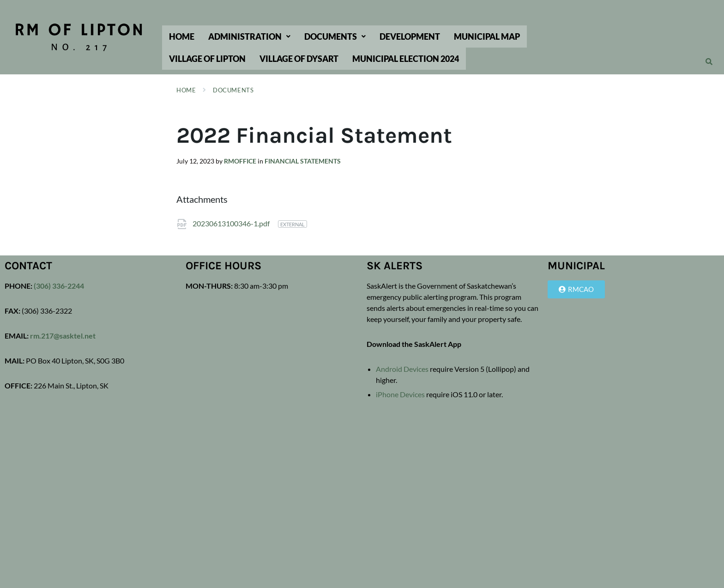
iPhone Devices (400, 394)
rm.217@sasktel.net (63, 336)
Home (182, 36)
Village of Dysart (299, 59)
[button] (249, 36)
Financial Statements (303, 161)
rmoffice (240, 161)
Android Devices (402, 369)
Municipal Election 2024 (406, 59)
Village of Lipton (207, 59)
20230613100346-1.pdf (232, 223)
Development (410, 36)
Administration (249, 36)
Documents (335, 36)
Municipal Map (487, 36)
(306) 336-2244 (58, 286)
